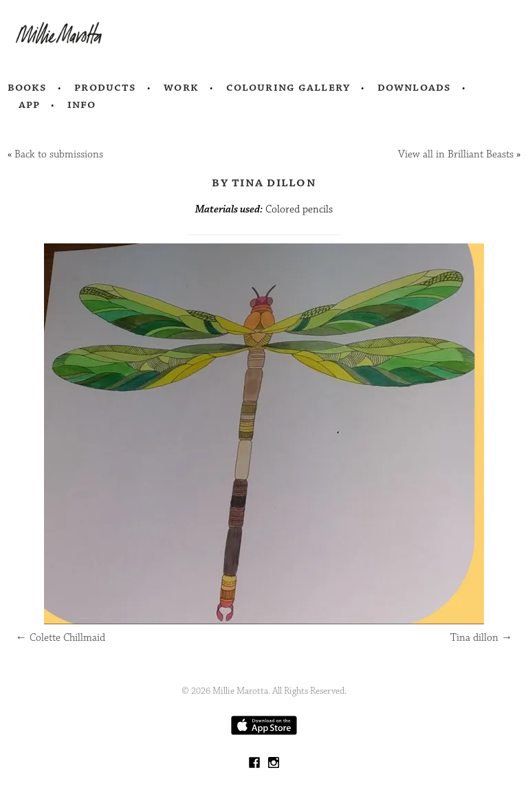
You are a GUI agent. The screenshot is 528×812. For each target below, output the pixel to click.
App (29, 105)
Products (105, 87)
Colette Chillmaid (60, 638)
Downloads (414, 87)
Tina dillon (481, 638)
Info (82, 105)
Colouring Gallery (288, 87)
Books (27, 87)
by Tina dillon (264, 182)
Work (181, 87)
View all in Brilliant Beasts (456, 154)
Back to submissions (59, 154)
